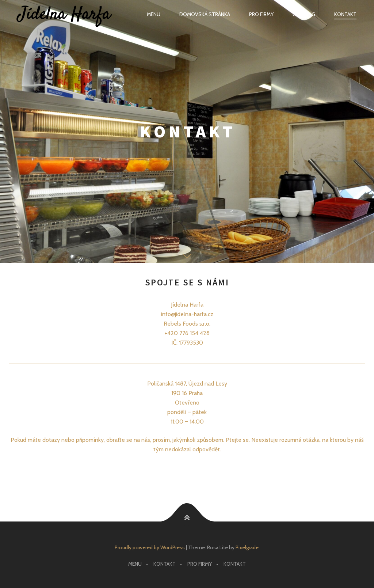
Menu (154, 14)
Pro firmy (261, 14)
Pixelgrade (247, 547)
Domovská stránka (205, 14)
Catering (304, 14)
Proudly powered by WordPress (150, 547)
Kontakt (345, 14)
